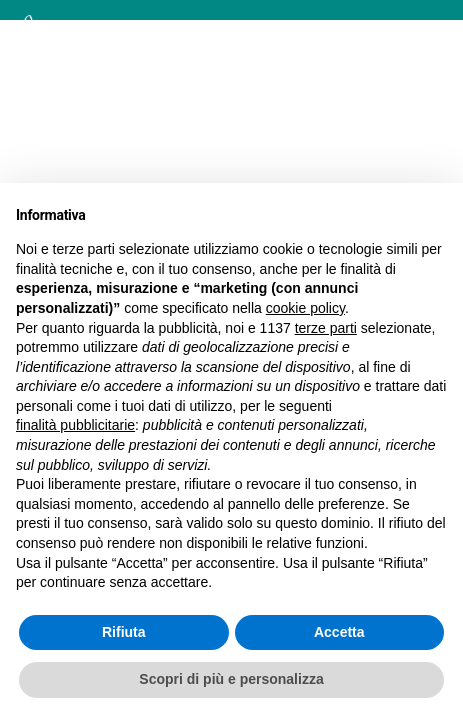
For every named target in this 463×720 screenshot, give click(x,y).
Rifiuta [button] (124, 632)
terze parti (326, 328)
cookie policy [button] (305, 308)
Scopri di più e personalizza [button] (231, 679)
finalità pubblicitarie (75, 425)
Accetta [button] (339, 632)
